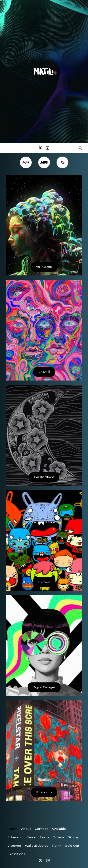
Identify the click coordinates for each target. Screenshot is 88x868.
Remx (57, 846)
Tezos (44, 837)
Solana (59, 837)
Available (59, 829)
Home (12, 829)
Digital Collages (44, 687)
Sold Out (72, 846)
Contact (41, 829)
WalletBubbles (37, 846)
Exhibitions (44, 792)
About (26, 829)
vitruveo (14, 846)
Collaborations (44, 477)
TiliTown (44, 582)
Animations (44, 267)
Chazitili (44, 372)
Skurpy (73, 837)
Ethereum (15, 837)
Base (31, 837)
